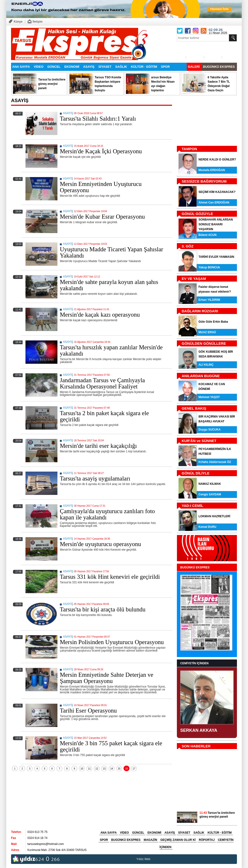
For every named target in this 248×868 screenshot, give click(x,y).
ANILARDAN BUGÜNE (201, 376)
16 (127, 769)
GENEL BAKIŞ (194, 408)
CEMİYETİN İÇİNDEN (194, 663)
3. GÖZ (188, 246)
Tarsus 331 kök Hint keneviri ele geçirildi (110, 577)
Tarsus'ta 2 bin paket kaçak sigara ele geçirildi (104, 416)
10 (82, 769)
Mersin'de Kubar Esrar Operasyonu (102, 217)
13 (104, 769)
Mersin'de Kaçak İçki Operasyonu (101, 151)
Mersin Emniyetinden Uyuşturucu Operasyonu (101, 187)
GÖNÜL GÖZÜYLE (197, 214)
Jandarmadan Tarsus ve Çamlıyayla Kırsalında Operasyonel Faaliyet (102, 383)
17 (134, 769)
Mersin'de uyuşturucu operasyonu (100, 544)
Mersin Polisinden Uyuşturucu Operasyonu (112, 642)
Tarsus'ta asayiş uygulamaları (95, 478)
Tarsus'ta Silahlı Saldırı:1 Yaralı (98, 119)
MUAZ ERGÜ (207, 332)
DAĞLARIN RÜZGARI (200, 311)
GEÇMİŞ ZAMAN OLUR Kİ (178, 840)
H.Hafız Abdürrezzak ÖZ (215, 462)
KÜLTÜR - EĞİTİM (144, 67)
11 (89, 769)
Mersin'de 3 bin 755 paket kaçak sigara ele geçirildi (111, 746)
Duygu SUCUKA (210, 430)
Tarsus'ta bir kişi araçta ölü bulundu (103, 609)
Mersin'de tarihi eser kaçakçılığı (98, 446)
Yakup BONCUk (209, 267)
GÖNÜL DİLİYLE (196, 473)
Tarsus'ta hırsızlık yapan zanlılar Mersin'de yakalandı (111, 350)
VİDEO (38, 67)
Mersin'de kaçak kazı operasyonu (100, 315)
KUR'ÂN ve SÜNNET (199, 441)
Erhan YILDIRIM (209, 300)
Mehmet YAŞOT (209, 397)
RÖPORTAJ (207, 840)
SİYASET (105, 67)
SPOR (165, 67)
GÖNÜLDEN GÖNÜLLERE (204, 343)
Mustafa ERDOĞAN (212, 170)
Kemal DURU (207, 527)
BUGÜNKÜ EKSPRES (219, 67)
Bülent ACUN (208, 235)
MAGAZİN (150, 840)
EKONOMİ (72, 67)
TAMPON (189, 149)
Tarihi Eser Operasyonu (88, 711)
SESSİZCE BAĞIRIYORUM (204, 181)
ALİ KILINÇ (206, 365)
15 (119, 769)
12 (97, 769)
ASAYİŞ (89, 67)
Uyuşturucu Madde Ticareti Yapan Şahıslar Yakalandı (112, 252)
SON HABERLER (196, 746)
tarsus (155, 859)
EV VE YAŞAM (194, 279)
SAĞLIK (121, 67)
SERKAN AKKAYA (199, 730)
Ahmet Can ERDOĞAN (214, 203)
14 (112, 769)
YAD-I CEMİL (192, 506)
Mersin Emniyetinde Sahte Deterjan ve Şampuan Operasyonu (107, 678)
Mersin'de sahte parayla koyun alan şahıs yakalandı (109, 285)
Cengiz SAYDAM (210, 494)
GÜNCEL (54, 67)
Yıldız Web (143, 859)
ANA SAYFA (21, 67)
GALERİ (194, 67)
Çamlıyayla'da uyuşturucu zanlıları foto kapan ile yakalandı (107, 514)
